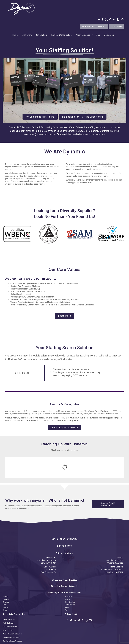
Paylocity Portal (8, 602)
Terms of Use (51, 641)
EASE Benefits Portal (10, 605)
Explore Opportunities (61, 35)
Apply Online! (116, 26)
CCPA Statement (76, 641)
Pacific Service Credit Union (12, 613)
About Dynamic (83, 35)
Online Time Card (9, 598)
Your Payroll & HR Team (11, 616)
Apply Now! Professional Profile (14, 623)
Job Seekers (41, 35)
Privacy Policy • (64, 641)
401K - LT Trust (8, 609)
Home (15, 35)
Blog (98, 35)
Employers (27, 35)
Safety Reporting (8, 627)
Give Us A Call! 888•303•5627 (94, 26)
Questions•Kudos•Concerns (12, 620)
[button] (108, 483)
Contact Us (109, 35)
